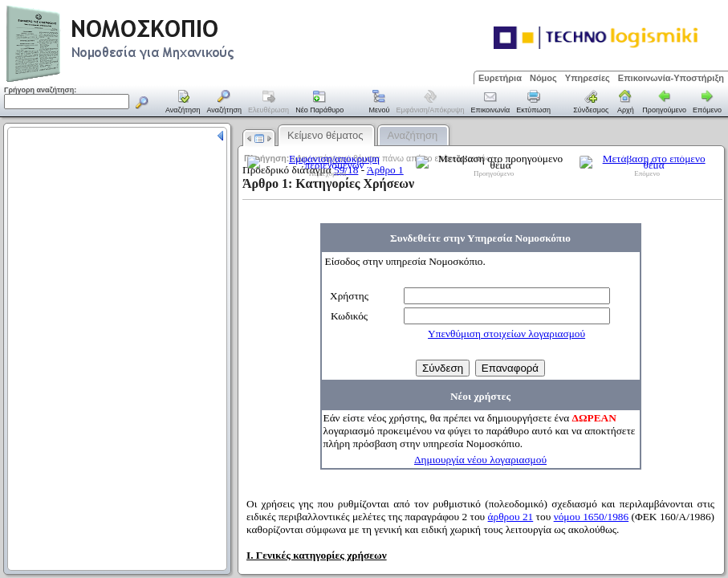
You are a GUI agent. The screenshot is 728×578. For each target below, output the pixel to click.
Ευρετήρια (500, 78)
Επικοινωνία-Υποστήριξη (671, 78)
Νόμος (543, 78)
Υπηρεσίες (588, 78)
